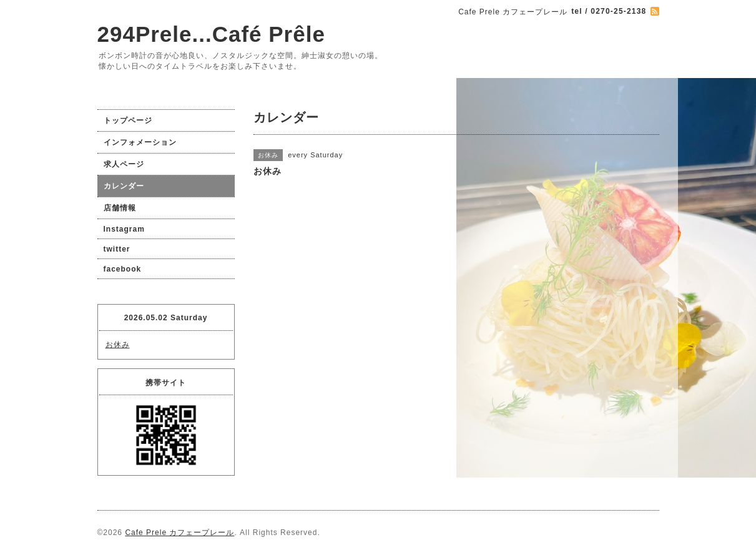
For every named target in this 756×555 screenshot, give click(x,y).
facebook (123, 269)
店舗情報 (120, 208)
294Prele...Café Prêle (211, 34)
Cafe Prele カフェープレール (179, 533)
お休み (118, 345)
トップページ (128, 120)
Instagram (124, 229)
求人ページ (124, 164)
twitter (117, 249)
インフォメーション (140, 142)
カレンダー (124, 186)
